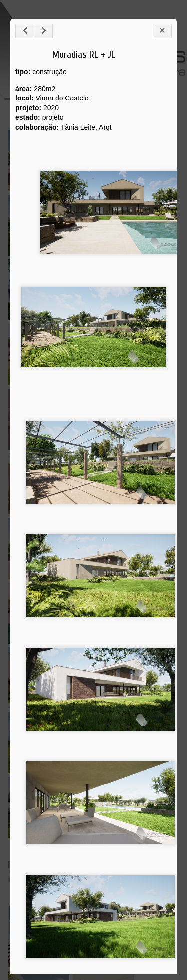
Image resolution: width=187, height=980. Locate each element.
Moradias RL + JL (84, 54)
